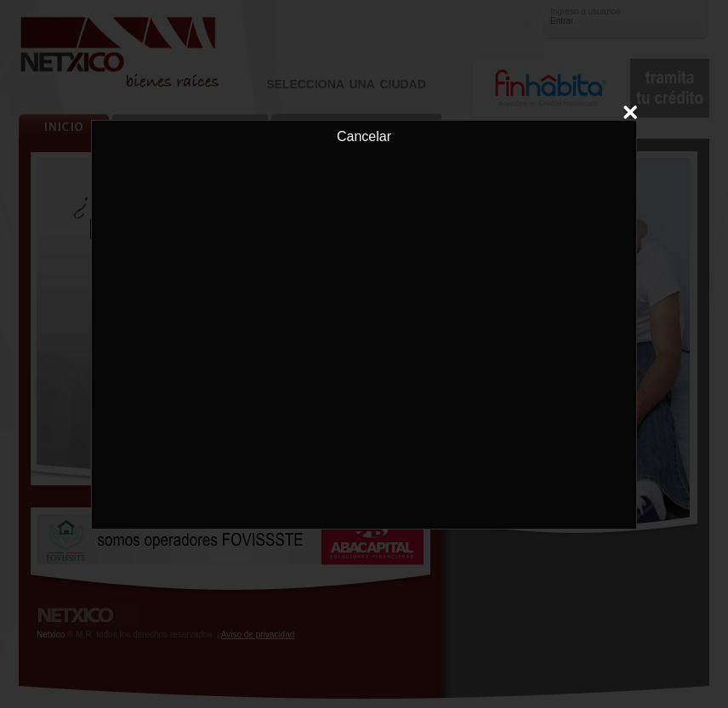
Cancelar (364, 132)
